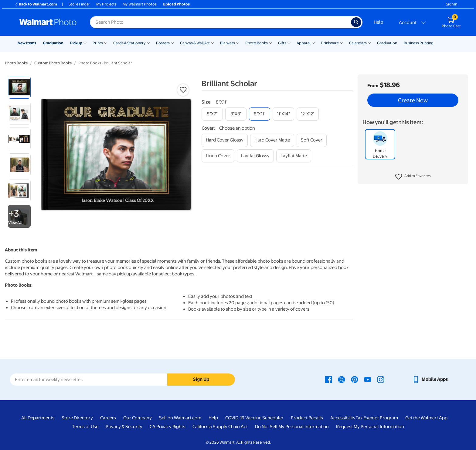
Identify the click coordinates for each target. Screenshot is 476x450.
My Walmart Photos (140, 4)
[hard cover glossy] (225, 140)
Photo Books (257, 43)
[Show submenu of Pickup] (85, 43)
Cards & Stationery (129, 43)
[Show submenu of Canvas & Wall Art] (212, 43)
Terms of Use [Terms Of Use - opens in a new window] (85, 427)
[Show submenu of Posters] (172, 43)
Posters (163, 43)
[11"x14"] (283, 114)
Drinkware (330, 43)
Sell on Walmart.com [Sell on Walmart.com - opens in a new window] (180, 418)
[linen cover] (218, 156)
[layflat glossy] (255, 156)
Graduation (53, 43)
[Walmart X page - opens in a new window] (342, 379)
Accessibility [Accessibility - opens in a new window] (343, 418)
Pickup (76, 43)
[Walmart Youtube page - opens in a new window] (368, 379)
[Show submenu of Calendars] (369, 43)
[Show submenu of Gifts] (289, 43)
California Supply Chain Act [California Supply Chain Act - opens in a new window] (220, 427)
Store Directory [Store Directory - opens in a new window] (77, 418)
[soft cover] (312, 140)
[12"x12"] (308, 114)
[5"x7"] (212, 114)
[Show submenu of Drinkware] (342, 43)
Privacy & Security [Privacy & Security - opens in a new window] (124, 427)
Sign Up (201, 379)
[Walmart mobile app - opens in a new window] (430, 379)
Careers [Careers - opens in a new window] (108, 418)
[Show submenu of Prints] (106, 43)
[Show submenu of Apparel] (313, 43)
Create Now (413, 100)
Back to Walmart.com (36, 4)
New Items (27, 43)
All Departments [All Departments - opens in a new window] (38, 418)
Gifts (282, 43)
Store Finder (79, 4)
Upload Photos (176, 4)
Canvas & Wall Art (195, 43)
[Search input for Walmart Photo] (220, 22)
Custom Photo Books (53, 63)
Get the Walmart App (426, 418)
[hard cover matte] (272, 140)
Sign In (452, 4)
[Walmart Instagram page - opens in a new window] (381, 379)
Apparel (304, 43)
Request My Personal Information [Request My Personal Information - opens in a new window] (370, 427)
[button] (413, 177)
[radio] (19, 87)
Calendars (358, 43)
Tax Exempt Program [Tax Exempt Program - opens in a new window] (377, 418)
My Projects (106, 4)
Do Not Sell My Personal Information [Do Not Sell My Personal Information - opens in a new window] (292, 427)
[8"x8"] (236, 114)
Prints (98, 43)
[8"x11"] (260, 114)
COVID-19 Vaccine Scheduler (254, 418)
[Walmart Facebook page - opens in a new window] (328, 379)
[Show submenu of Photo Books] (270, 43)
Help (378, 22)
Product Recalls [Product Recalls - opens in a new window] (307, 418)
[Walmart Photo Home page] (48, 22)
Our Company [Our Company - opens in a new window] (138, 418)
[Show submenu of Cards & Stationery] (148, 43)
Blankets (228, 43)
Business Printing (419, 43)
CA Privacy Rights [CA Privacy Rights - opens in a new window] (167, 427)
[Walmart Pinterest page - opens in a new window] (355, 379)
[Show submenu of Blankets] (238, 43)
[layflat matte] (294, 156)
